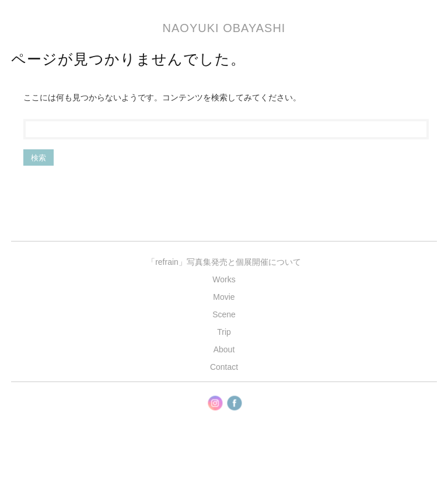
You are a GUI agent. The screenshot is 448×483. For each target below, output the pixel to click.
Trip (224, 332)
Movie (224, 297)
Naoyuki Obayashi (224, 28)
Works (224, 279)
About (224, 349)
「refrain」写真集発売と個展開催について (224, 262)
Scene (224, 314)
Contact (224, 367)
